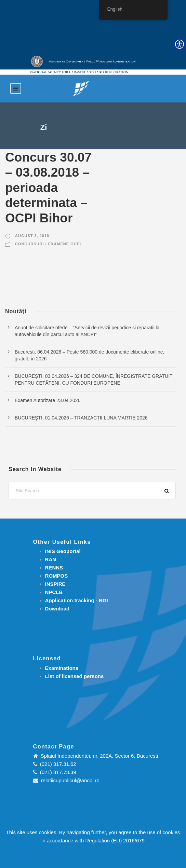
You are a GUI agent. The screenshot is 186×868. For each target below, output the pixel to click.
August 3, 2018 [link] (32, 236)
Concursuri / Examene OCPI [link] (48, 244)
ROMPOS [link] (57, 576)
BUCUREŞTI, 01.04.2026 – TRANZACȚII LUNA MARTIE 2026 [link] (81, 418)
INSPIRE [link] (55, 584)
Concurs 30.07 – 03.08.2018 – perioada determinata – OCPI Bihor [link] (48, 188)
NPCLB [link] (54, 592)
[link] (81, 88)
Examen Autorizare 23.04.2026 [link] (48, 400)
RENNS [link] (54, 568)
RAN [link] (51, 559)
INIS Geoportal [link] (63, 551)
